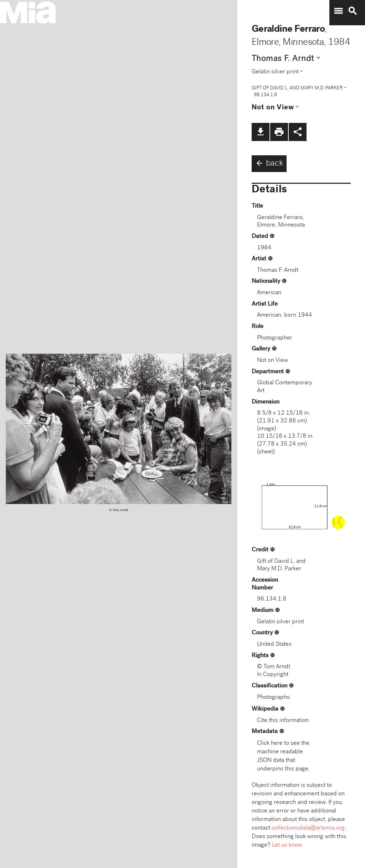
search (353, 11)
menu (338, 11)
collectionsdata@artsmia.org (308, 828)
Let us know (287, 845)
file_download (261, 132)
